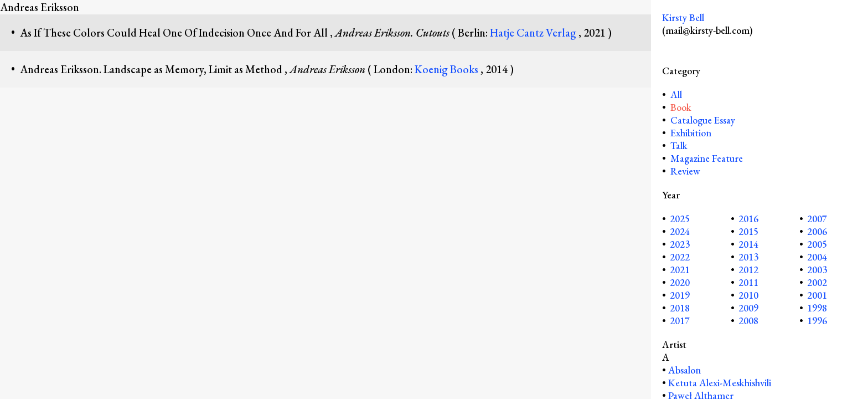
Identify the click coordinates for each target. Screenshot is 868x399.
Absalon (684, 370)
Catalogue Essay (703, 120)
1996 (817, 321)
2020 (680, 282)
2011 (748, 282)
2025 (680, 219)
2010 (748, 295)
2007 (817, 219)
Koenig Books (448, 69)
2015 (748, 231)
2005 (817, 244)
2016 (748, 219)
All (675, 94)
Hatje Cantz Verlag (534, 33)
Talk (679, 145)
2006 (817, 231)
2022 (680, 257)
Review (685, 171)
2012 (748, 270)
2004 (817, 257)
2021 (680, 270)
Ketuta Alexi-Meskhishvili (720, 383)
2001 (817, 295)
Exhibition (691, 133)
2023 (680, 244)
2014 (748, 244)
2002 (817, 282)
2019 (680, 295)
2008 (748, 321)
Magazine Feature (707, 158)
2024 (680, 231)
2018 (680, 308)
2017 (680, 321)
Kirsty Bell (683, 17)
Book (681, 107)
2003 (817, 270)
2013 (748, 257)
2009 (748, 308)
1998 (817, 308)
